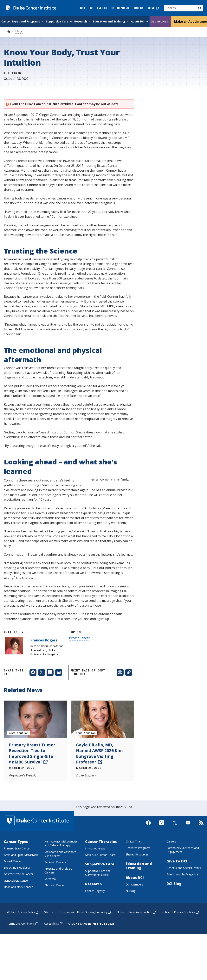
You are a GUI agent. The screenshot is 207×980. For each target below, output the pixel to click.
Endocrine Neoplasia (17, 887)
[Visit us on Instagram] (162, 845)
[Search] (184, 8)
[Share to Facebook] (33, 691)
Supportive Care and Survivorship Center (98, 892)
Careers (171, 860)
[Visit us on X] (175, 845)
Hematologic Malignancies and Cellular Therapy (61, 862)
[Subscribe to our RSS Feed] (201, 845)
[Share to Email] (59, 691)
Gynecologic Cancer (16, 899)
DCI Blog (87, 8)
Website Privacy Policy (23, 931)
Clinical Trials (134, 860)
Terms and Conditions (23, 942)
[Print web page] (120, 691)
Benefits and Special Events (184, 887)
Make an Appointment (190, 21)
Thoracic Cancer (55, 904)
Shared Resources (137, 873)
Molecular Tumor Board (100, 874)
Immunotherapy (95, 867)
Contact (139, 8)
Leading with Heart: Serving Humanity (86, 931)
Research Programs (138, 867)
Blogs (19, 31)
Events (102, 8)
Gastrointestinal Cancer (19, 893)
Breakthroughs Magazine (182, 893)
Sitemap (49, 931)
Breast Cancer (79, 657)
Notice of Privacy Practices (180, 931)
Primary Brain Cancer (17, 867)
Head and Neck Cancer (18, 906)
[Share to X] (42, 691)
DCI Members (120, 8)
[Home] (9, 31)
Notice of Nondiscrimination (136, 931)
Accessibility (53, 942)
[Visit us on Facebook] (148, 845)
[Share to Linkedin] (50, 691)
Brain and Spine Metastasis (21, 874)
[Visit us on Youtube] (188, 845)
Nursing (131, 910)
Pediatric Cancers (55, 881)
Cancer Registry (95, 910)
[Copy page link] (129, 691)
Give (153, 8)
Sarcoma (50, 898)
